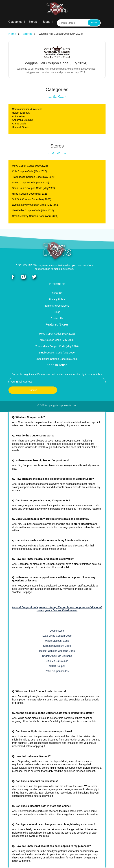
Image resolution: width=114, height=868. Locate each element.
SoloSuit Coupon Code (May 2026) (32, 199)
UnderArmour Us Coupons (57, 656)
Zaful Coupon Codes (57, 671)
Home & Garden (21, 127)
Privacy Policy (57, 299)
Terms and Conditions (57, 306)
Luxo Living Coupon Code (57, 636)
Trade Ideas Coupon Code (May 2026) (34, 177)
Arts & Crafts (19, 124)
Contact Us (57, 318)
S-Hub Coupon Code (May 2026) (31, 183)
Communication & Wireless (27, 109)
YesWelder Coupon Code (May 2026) (33, 210)
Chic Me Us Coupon (57, 661)
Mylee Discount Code (57, 641)
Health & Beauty (21, 113)
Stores (33, 22)
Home (12, 34)
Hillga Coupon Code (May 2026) (30, 194)
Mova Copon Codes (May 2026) (30, 166)
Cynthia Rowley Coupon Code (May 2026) (36, 205)
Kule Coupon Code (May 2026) (29, 171)
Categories (15, 22)
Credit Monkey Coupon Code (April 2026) (35, 216)
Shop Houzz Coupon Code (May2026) (33, 188)
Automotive (18, 116)
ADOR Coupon (57, 666)
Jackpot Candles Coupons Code (57, 651)
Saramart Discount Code (57, 646)
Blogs (47, 22)
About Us (57, 293)
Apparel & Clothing (23, 120)
